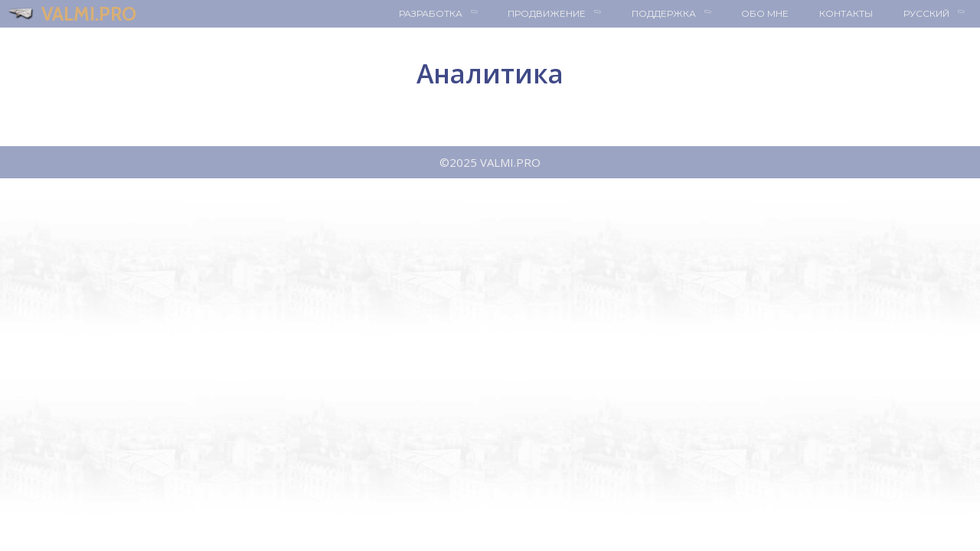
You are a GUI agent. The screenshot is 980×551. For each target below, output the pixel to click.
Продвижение (562, 14)
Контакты (846, 13)
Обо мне (765, 13)
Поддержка (679, 14)
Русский (942, 14)
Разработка (446, 14)
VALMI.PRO (89, 14)
